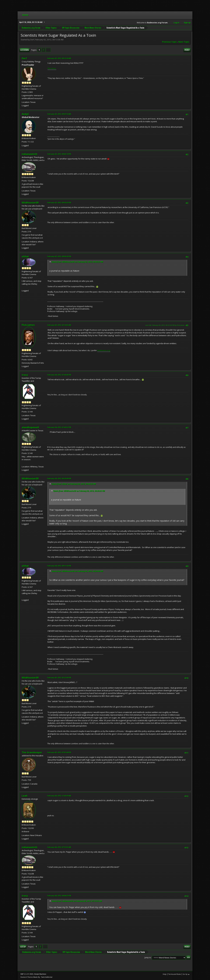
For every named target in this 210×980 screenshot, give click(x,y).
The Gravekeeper (32, 752)
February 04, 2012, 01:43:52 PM (59, 427)
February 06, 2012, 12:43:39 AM (59, 796)
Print (187, 50)
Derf (24, 58)
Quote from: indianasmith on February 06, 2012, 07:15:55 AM (77, 901)
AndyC (25, 114)
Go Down (24, 50)
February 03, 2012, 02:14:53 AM (59, 325)
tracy (25, 375)
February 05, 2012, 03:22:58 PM (59, 678)
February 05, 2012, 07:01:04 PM (59, 752)
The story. (52, 68)
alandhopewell (30, 427)
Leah (25, 796)
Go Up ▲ (186, 974)
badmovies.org (104, 350)
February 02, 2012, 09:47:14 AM (59, 114)
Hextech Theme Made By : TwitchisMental (36, 977)
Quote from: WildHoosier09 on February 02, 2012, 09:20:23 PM (77, 262)
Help (165, 974)
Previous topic (170, 42)
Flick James (28, 325)
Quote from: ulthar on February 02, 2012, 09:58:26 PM (74, 484)
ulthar (25, 256)
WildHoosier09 (30, 203)
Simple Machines (40, 974)
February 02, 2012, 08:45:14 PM (59, 154)
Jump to (148, 957)
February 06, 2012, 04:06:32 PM (59, 896)
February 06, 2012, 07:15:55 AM (59, 847)
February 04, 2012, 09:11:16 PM (59, 566)
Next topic (184, 42)
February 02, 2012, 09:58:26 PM (59, 256)
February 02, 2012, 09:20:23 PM (59, 203)
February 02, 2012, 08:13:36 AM (59, 58)
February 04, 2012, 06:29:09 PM (59, 478)
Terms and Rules (175, 974)
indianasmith (30, 154)
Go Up (23, 947)
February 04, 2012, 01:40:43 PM (59, 375)
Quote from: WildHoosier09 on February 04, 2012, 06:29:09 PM (77, 571)
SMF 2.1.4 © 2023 (27, 974)
